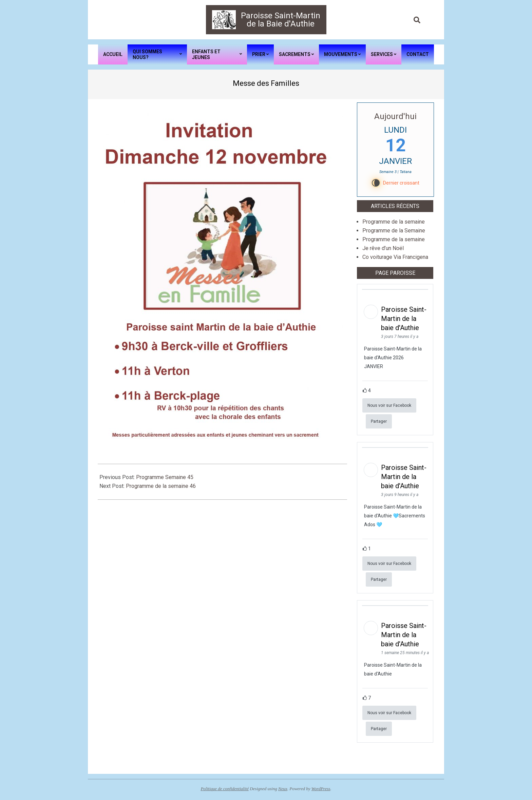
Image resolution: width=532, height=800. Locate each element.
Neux (283, 789)
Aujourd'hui (395, 116)
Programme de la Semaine (394, 231)
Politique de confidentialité (225, 789)
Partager (379, 421)
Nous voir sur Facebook (389, 405)
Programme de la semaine (394, 222)
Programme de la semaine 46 (161, 486)
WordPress (321, 789)
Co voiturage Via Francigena (395, 257)
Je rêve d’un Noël (383, 248)
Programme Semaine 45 (165, 477)
